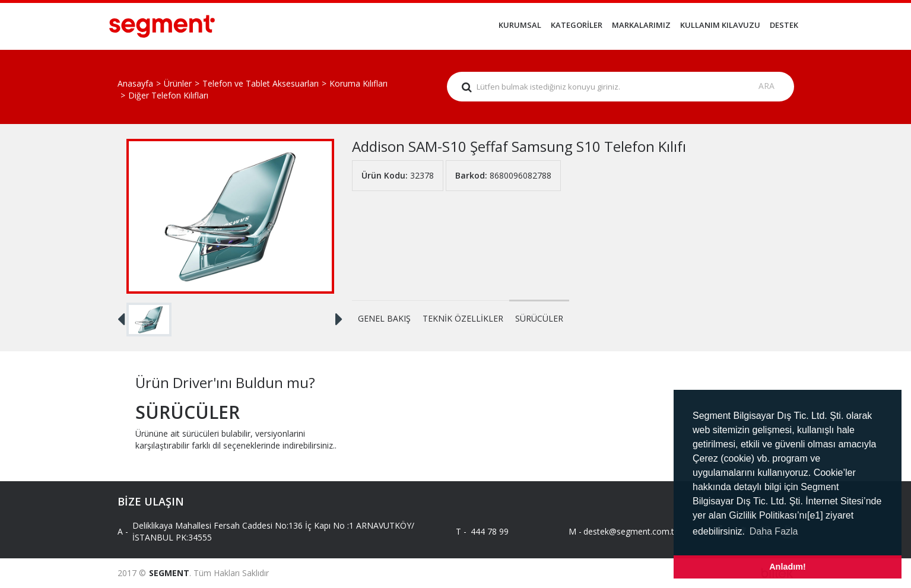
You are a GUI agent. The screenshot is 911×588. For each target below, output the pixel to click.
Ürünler (178, 83)
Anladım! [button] (788, 567)
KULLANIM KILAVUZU (720, 25)
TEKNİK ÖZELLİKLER (463, 318)
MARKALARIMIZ (641, 25)
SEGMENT (169, 573)
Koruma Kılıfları (358, 83)
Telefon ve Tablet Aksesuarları (261, 83)
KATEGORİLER (577, 25)
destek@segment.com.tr (620, 531)
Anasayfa (135, 83)
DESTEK (784, 25)
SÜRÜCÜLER (539, 318)
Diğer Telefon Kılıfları (168, 95)
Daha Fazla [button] (774, 531)
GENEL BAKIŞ (384, 318)
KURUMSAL (520, 25)
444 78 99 (490, 531)
